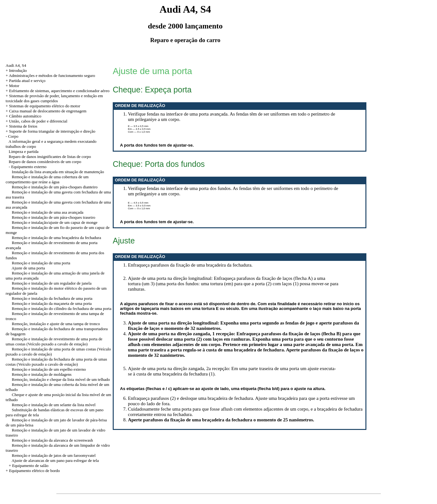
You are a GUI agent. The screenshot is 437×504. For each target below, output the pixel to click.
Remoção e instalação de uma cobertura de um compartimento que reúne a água (47, 179)
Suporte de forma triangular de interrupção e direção (52, 131)
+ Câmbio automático (24, 116)
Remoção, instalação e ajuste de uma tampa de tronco (56, 324)
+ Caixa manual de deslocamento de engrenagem (46, 111)
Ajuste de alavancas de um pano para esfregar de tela (55, 460)
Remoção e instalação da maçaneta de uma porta (52, 303)
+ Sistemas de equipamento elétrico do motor (43, 106)
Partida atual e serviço (27, 81)
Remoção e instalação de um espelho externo (49, 369)
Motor (14, 86)
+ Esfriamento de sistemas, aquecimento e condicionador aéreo (58, 91)
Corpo (13, 136)
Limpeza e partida (24, 151)
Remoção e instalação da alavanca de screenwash (52, 440)
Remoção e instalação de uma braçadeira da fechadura (56, 238)
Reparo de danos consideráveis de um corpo (45, 162)
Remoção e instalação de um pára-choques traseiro (54, 217)
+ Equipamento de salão (29, 466)
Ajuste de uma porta (28, 268)
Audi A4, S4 (16, 65)
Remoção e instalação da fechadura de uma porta (52, 298)
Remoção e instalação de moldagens (41, 374)
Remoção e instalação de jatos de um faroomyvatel (54, 455)
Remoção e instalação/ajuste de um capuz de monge (54, 222)
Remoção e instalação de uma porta (41, 263)
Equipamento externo (29, 167)
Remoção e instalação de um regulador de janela (52, 283)
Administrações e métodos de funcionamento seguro (52, 76)
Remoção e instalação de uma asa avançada (47, 212)
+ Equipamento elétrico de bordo (33, 471)
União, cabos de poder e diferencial (38, 121)
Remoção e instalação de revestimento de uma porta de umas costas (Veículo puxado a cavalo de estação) (54, 341)
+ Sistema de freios (22, 126)
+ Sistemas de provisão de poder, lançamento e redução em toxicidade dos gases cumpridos (54, 98)
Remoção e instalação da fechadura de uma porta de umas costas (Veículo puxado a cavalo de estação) (56, 362)
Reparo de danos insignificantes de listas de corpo (50, 157)
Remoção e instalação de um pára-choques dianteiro (55, 187)
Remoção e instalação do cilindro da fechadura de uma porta (61, 309)
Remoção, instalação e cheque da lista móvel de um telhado (61, 379)
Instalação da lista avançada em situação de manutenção (58, 172)
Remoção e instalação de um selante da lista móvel (54, 405)
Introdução (18, 70)
